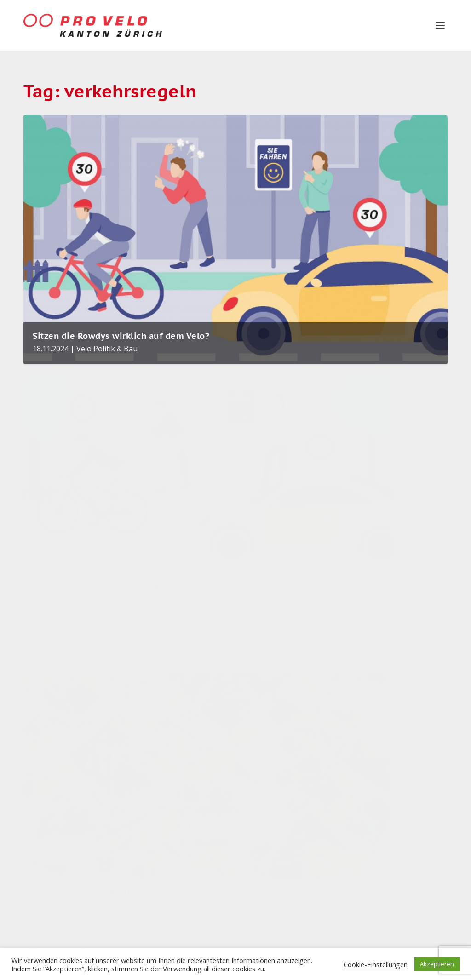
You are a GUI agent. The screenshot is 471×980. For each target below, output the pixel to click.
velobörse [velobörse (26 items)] (266, 772)
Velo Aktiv (173, 805)
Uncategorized (372, 771)
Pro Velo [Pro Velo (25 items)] (316, 772)
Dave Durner (210, 478)
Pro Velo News (237, 490)
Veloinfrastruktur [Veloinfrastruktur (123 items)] (281, 684)
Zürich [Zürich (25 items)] (259, 794)
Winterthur (367, 907)
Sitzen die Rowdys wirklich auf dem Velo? (121, 324)
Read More (58, 582)
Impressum (41, 828)
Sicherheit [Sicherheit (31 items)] (266, 750)
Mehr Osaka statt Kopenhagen (187, 889)
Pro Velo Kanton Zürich (83, 478)
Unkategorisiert (374, 794)
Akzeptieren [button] (437, 964)
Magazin (193, 490)
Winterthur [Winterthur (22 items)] (307, 794)
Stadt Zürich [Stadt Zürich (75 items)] (270, 706)
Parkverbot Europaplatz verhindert (179, 837)
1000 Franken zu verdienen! (213, 458)
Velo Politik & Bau (107, 337)
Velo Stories (368, 884)
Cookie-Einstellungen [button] (376, 964)
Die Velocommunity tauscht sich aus (191, 784)
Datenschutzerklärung (58, 850)
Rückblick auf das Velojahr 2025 (187, 736)
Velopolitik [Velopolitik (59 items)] (268, 728)
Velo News (366, 839)
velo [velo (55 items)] (312, 728)
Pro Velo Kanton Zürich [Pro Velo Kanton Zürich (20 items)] (278, 821)
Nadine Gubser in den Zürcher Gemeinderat (194, 681)
